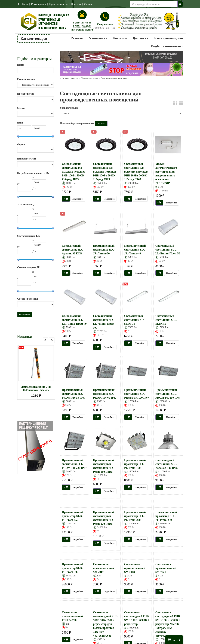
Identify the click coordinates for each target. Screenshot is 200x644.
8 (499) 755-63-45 (82, 23)
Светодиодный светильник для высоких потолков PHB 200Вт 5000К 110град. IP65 (136, 172)
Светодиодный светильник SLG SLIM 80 (166, 320)
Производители (58, 4)
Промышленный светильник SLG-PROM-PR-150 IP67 (168, 394)
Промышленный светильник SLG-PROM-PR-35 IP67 (74, 394)
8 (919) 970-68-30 (82, 26)
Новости (76, 4)
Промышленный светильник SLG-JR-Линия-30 (104, 250)
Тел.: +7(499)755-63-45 (86, 582)
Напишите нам (25, 579)
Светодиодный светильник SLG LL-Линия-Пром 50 (168, 250)
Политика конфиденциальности (34, 598)
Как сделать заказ (27, 587)
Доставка (139, 38)
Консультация (105, 24)
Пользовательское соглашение (33, 594)
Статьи (88, 4)
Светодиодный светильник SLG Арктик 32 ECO (73, 250)
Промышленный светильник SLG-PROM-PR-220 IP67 (74, 464)
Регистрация (39, 4)
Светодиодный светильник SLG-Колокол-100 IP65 (167, 464)
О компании (97, 38)
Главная (77, 38)
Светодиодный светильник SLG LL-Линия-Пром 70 (74, 320)
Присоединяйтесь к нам (156, 570)
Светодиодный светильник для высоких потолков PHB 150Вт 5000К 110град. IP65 (105, 172)
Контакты (120, 38)
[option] (36, 372)
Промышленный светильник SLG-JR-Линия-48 (135, 250)
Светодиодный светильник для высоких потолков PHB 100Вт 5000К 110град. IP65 (74, 172)
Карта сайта (24, 602)
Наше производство (169, 38)
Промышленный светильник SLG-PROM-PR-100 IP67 (137, 394)
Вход (25, 4)
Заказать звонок (86, 589)
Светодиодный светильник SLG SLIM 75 (135, 320)
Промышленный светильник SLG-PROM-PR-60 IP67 (105, 394)
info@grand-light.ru (82, 30)
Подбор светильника (166, 46)
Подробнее (78, 199)
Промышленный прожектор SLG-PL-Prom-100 (135, 464)
